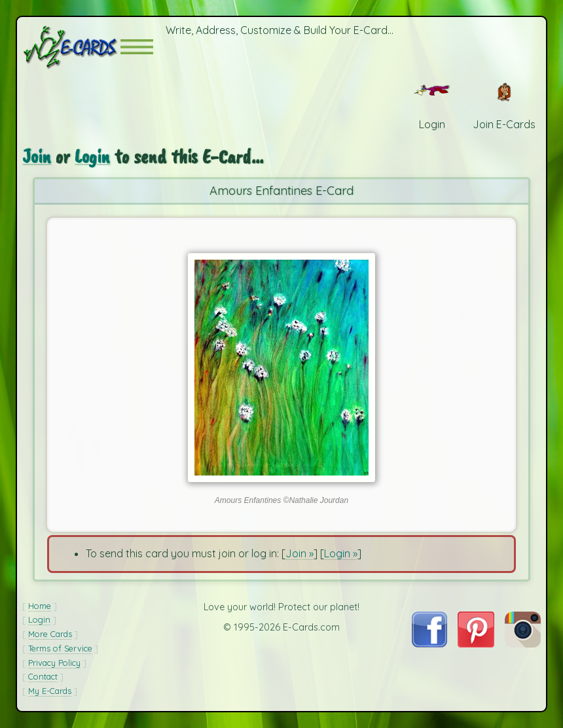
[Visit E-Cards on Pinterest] (476, 644)
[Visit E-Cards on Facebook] (429, 644)
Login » (341, 553)
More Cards (50, 634)
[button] (137, 47)
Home (40, 606)
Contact (43, 676)
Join (37, 156)
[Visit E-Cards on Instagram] (523, 644)
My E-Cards (50, 691)
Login (92, 156)
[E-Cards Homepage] (71, 47)
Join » (300, 553)
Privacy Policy (54, 663)
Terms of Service (60, 648)
